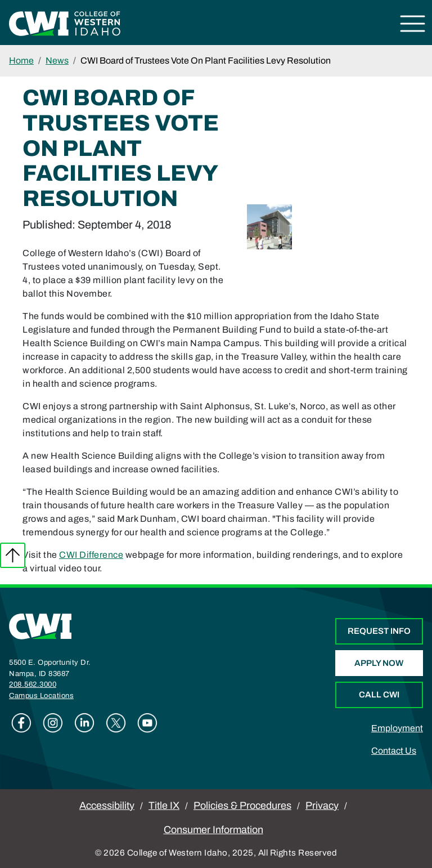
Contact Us (394, 751)
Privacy (322, 806)
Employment (397, 728)
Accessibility (107, 806)
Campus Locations (41, 696)
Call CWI (379, 695)
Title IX (164, 806)
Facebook (21, 723)
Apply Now (379, 663)
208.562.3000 (33, 684)
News (57, 61)
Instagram (53, 723)
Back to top (13, 555)
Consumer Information (213, 830)
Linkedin (84, 723)
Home (21, 61)
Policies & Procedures (242, 806)
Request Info (379, 631)
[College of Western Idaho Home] (65, 23)
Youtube (147, 723)
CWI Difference (91, 555)
